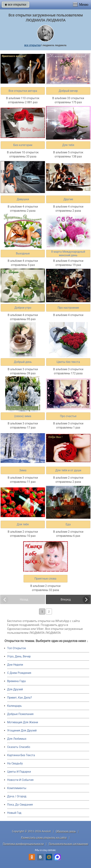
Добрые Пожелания (20, 714)
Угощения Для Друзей (22, 730)
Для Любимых (17, 739)
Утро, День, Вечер (19, 656)
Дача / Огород (17, 796)
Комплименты (17, 788)
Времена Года (16, 681)
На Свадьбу (15, 763)
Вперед (66, 599)
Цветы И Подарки (19, 772)
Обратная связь (66, 831)
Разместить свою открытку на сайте (44, 837)
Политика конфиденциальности (23, 844)
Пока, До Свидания (20, 805)
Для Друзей (15, 689)
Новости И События (20, 780)
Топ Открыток (17, 648)
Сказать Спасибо (19, 747)
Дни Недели (15, 665)
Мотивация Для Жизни (23, 722)
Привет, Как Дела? (20, 698)
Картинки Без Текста (21, 755)
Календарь (14, 706)
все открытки (16, 4)
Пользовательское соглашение (68, 844)
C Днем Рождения (19, 673)
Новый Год (14, 813)
